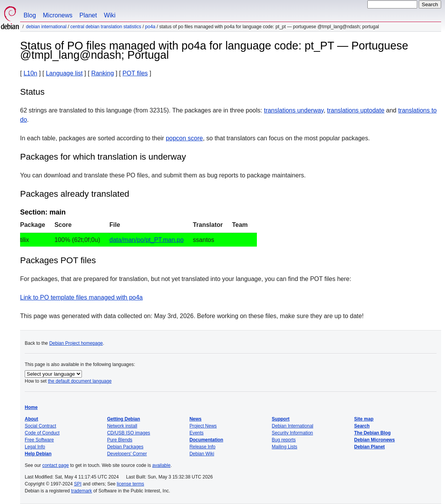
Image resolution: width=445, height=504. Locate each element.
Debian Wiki (202, 454)
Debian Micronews (375, 440)
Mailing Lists (285, 447)
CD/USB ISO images (128, 433)
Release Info (202, 447)
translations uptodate (356, 110)
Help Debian (38, 454)
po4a (150, 27)
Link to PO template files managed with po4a (82, 297)
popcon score (184, 138)
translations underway (294, 110)
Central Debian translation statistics (106, 27)
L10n (31, 73)
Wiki (110, 15)
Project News (203, 426)
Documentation (206, 440)
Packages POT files (58, 260)
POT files (135, 73)
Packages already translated (75, 194)
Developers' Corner (127, 454)
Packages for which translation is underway (103, 157)
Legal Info (35, 447)
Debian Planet (369, 447)
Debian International (46, 27)
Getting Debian (123, 419)
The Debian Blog (373, 433)
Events (196, 433)
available (161, 465)
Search (362, 426)
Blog (30, 15)
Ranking (103, 73)
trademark (82, 491)
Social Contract (40, 426)
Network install (122, 426)
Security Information (293, 433)
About (31, 419)
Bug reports (284, 440)
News (195, 419)
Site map (364, 419)
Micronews (58, 15)
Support (281, 419)
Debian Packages (125, 447)
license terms (130, 484)
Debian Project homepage (76, 343)
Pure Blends (120, 440)
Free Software (39, 440)
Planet (88, 15)
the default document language (80, 381)
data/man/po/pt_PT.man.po (146, 240)
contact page (55, 465)
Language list (64, 73)
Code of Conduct (42, 433)
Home (31, 407)
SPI (78, 484)
